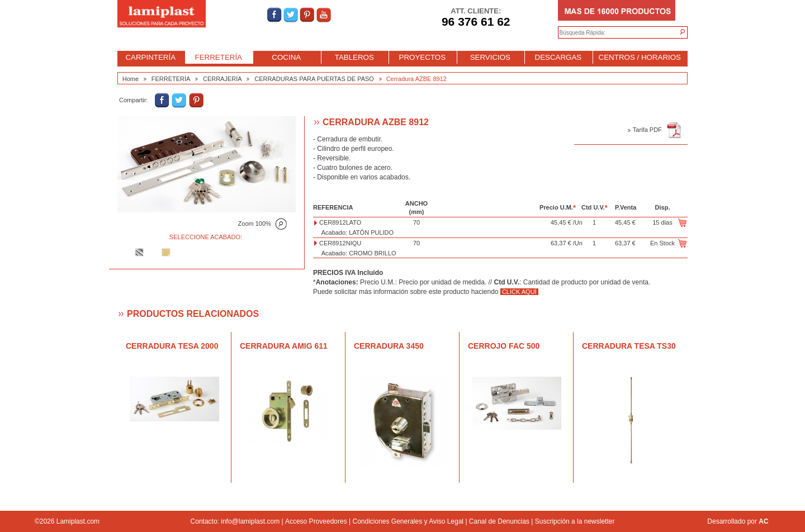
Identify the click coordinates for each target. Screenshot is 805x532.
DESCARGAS (558, 57)
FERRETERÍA (219, 57)
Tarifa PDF (655, 130)
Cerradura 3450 (389, 346)
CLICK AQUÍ (519, 292)
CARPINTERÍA (150, 57)
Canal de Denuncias (499, 521)
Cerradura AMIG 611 (284, 346)
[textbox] (612, 33)
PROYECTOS (422, 57)
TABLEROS (354, 57)
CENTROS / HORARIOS (640, 57)
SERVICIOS (490, 57)
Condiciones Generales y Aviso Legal (408, 521)
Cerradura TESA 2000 (172, 346)
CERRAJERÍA (222, 79)
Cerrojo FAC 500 (504, 346)
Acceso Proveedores (316, 521)
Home (131, 79)
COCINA (286, 57)
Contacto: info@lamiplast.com (235, 521)
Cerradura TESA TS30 (629, 346)
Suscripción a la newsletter (575, 521)
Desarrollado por (738, 521)
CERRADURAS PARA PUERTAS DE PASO (314, 79)
